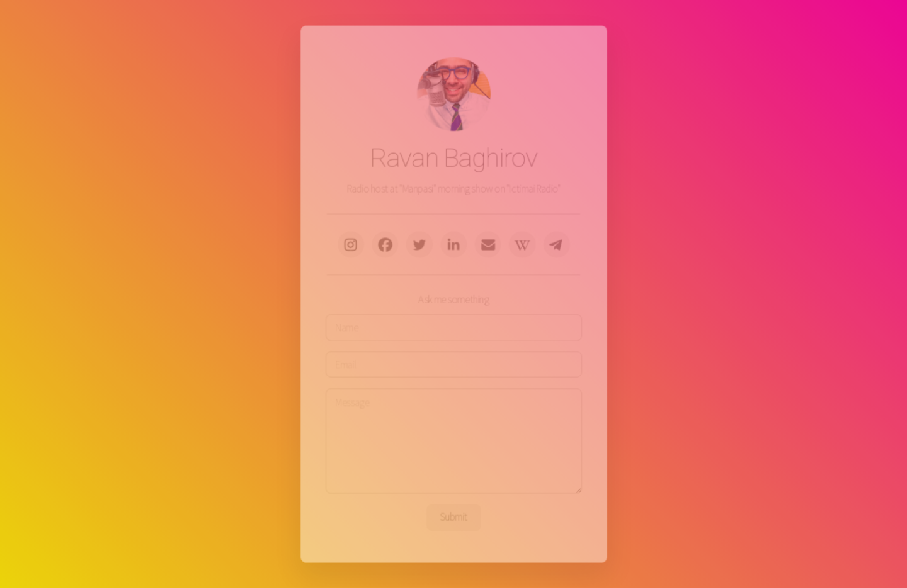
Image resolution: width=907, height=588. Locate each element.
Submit (453, 513)
